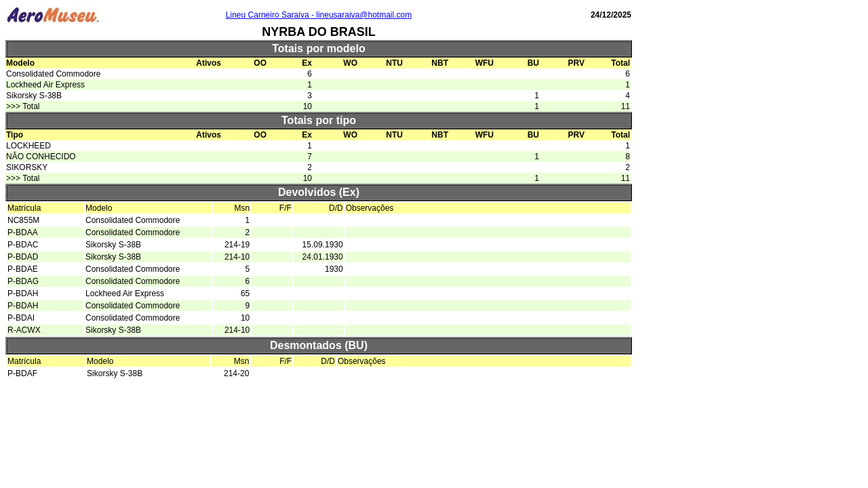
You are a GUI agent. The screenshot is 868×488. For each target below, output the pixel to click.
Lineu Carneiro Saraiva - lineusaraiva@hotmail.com (319, 15)
